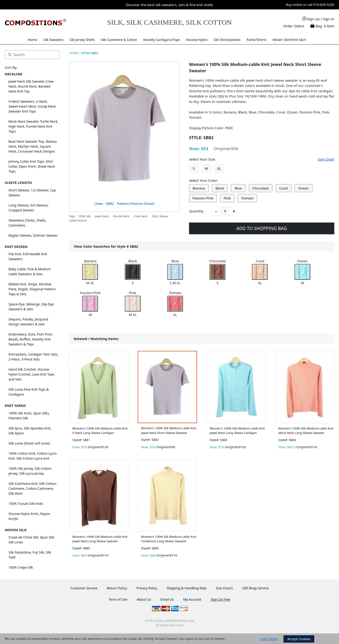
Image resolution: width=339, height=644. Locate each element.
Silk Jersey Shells (82, 40)
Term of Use (118, 599)
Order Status (294, 26)
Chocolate (261, 188)
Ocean (303, 188)
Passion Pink (203, 198)
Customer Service (84, 588)
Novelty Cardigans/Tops (162, 40)
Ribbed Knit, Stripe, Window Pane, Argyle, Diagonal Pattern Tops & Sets (32, 289)
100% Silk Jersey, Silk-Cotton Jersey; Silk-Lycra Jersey (30, 471)
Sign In (329, 19)
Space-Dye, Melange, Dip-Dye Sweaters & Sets (31, 307)
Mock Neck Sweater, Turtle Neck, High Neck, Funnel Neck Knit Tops (33, 126)
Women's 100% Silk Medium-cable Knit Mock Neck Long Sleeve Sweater (306, 431)
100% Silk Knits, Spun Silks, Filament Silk (29, 416)
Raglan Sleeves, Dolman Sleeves (33, 235)
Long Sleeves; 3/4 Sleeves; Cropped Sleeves (28, 208)
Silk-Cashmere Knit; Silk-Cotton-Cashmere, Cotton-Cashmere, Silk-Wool (33, 488)
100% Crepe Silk (21, 567)
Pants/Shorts (257, 40)
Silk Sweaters (53, 40)
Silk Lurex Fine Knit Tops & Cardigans (29, 392)
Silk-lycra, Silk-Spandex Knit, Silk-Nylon (30, 431)
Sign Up (313, 19)
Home (32, 40)
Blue (238, 188)
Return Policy (117, 588)
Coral (284, 188)
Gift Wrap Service (256, 588)
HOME (74, 53)
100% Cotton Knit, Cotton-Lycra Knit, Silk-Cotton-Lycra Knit (32, 456)
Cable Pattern (78, 221)
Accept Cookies (299, 639)
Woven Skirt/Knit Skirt (289, 40)
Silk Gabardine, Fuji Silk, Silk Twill (30, 555)
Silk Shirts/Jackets (227, 40)
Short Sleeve (160, 216)
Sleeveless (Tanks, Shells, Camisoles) (27, 223)
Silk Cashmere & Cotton (119, 40)
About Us (144, 599)
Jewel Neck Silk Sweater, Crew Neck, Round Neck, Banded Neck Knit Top (31, 86)
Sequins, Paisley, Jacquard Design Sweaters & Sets (28, 322)
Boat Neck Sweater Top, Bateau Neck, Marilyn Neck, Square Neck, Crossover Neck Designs (33, 146)
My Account (192, 599)
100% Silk (84, 216)
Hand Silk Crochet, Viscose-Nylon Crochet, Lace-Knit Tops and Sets (31, 374)
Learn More (269, 639)
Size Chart (326, 159)
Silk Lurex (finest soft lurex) (29, 443)
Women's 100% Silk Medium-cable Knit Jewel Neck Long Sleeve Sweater (100, 539)
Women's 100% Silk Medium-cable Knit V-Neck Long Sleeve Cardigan (100, 431)
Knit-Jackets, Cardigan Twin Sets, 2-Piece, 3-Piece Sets (33, 357)
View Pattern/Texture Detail (124, 203)
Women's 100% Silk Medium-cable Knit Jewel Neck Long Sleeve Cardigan (237, 431)
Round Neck (121, 216)
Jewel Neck (102, 216)
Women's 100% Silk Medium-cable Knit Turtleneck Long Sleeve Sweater (169, 539)
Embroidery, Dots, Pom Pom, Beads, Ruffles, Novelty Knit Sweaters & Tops (31, 339)
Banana (199, 188)
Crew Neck (140, 216)
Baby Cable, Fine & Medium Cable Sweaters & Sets (30, 271)
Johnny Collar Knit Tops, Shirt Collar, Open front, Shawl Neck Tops (32, 166)
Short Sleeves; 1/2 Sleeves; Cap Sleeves (32, 193)
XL (219, 168)
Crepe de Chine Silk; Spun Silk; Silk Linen (32, 540)
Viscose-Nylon (197, 40)
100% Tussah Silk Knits (26, 504)
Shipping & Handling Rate (187, 588)
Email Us (167, 599)
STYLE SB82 (90, 53)
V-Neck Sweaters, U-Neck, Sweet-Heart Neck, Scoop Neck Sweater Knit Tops (32, 106)
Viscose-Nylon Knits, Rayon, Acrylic (30, 516)
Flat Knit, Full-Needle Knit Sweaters (28, 256)
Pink (227, 198)
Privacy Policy (147, 588)
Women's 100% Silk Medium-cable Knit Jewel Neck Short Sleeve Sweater (169, 430)
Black (220, 188)
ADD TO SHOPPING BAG (262, 228)
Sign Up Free (220, 599)
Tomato (247, 198)
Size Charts (224, 588)
